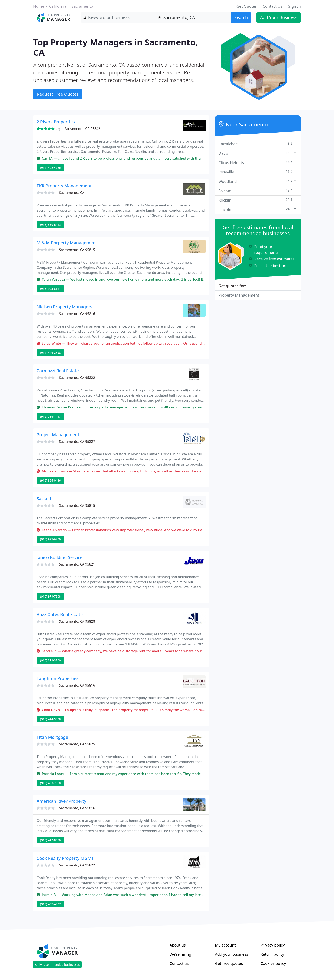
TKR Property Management (64, 186)
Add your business (232, 954)
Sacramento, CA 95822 (77, 378)
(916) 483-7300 (51, 783)
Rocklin (258, 200)
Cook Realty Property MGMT (65, 858)
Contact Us (273, 6)
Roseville (258, 172)
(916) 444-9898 (51, 719)
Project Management (58, 435)
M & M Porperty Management (67, 243)
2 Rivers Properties (56, 122)
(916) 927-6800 (51, 539)
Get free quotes (229, 963)
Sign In (294, 6)
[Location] (193, 17)
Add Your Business (279, 17)
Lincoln (258, 209)
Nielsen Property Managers (64, 307)
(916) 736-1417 (51, 416)
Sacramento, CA (72, 193)
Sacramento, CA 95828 (77, 621)
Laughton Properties (58, 678)
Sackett (44, 499)
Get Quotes (247, 6)
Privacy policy (273, 945)
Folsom (258, 191)
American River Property (61, 801)
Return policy (272, 954)
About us (178, 945)
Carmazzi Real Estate (58, 371)
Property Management (239, 295)
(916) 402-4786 (51, 168)
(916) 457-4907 (51, 904)
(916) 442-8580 (51, 840)
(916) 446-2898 (51, 353)
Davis (258, 153)
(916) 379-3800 (51, 660)
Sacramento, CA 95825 (77, 744)
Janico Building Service (60, 557)
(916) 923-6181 (51, 289)
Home (39, 6)
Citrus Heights (258, 162)
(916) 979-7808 (51, 596)
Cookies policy (273, 963)
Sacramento (82, 6)
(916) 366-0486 (51, 480)
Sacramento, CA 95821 (77, 564)
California (58, 6)
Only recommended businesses (57, 965)
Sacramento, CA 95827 (77, 442)
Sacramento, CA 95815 (77, 250)
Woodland (258, 181)
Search (241, 17)
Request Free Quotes (58, 94)
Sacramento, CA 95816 (77, 314)
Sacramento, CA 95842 (82, 129)
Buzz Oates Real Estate (60, 614)
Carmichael (258, 144)
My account (225, 945)
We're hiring (180, 954)
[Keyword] (118, 17)
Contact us (179, 963)
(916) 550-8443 (51, 225)
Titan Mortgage (52, 737)
